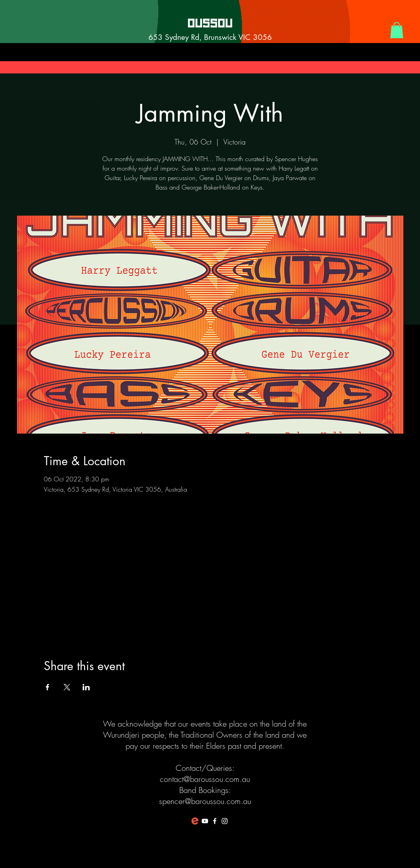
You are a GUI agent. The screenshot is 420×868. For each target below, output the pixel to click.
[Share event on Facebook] (48, 687)
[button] (397, 30)
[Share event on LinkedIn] (86, 687)
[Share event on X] (67, 687)
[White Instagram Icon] (225, 821)
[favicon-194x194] (195, 821)
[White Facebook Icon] (215, 821)
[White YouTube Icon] (205, 821)
